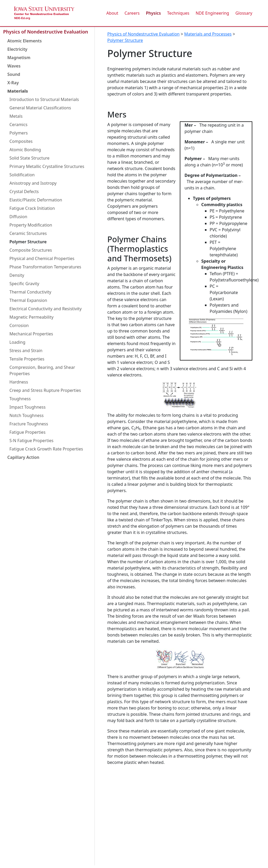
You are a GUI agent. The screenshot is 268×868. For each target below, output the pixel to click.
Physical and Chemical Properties (42, 258)
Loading (17, 342)
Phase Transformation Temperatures (45, 267)
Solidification (22, 175)
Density (17, 275)
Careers (132, 13)
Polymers (19, 133)
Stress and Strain (26, 351)
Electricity (17, 49)
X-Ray (13, 83)
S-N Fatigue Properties (31, 441)
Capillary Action (23, 457)
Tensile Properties (27, 359)
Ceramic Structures (28, 233)
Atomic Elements (24, 41)
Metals (16, 116)
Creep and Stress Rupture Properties (45, 390)
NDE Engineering (212, 13)
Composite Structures (31, 250)
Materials (18, 91)
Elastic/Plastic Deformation (36, 200)
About (112, 13)
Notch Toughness (27, 415)
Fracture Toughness (29, 424)
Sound (14, 74)
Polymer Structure (28, 242)
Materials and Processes (208, 34)
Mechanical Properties (31, 334)
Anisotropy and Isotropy (33, 183)
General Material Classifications (40, 108)
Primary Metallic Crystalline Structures (47, 166)
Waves (14, 66)
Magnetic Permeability (31, 317)
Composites (21, 141)
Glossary (244, 13)
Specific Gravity (24, 284)
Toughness (20, 399)
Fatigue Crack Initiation (32, 208)
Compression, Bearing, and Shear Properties (42, 370)
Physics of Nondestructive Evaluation (46, 32)
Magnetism (19, 58)
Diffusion (18, 217)
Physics (153, 13)
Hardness (19, 382)
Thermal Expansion (28, 300)
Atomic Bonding (25, 150)
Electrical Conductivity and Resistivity (46, 309)
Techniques (178, 13)
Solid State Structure (29, 158)
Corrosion (19, 325)
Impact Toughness (27, 407)
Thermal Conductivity (30, 292)
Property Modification (31, 225)
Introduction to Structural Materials (44, 99)
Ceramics (18, 125)
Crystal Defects (24, 191)
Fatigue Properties (27, 432)
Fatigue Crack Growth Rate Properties (46, 449)
